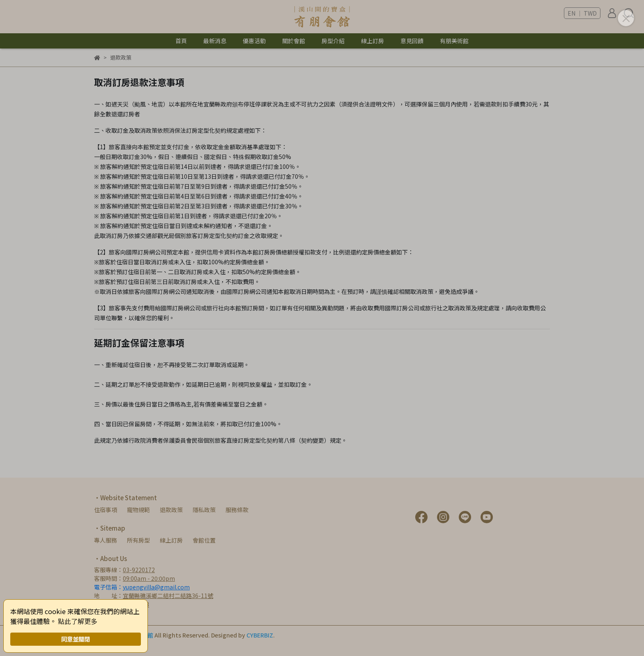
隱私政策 (204, 510)
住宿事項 (106, 510)
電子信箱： (142, 587)
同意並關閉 (76, 639)
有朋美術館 (454, 41)
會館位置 (204, 540)
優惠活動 (254, 41)
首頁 (181, 41)
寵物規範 (138, 510)
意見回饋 (412, 41)
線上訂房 (171, 540)
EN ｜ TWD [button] (582, 13)
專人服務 (106, 540)
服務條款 (237, 510)
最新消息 (215, 41)
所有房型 (138, 540)
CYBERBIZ (260, 635)
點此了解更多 (78, 621)
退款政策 (171, 510)
